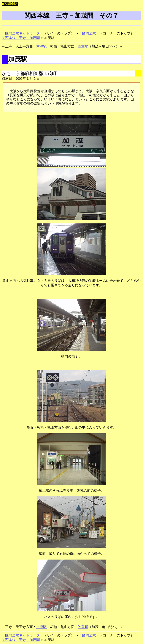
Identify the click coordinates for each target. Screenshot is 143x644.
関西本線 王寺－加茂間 (21, 38)
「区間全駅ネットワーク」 (22, 33)
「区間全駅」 (89, 33)
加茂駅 (18, 59)
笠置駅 (83, 46)
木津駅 (41, 46)
